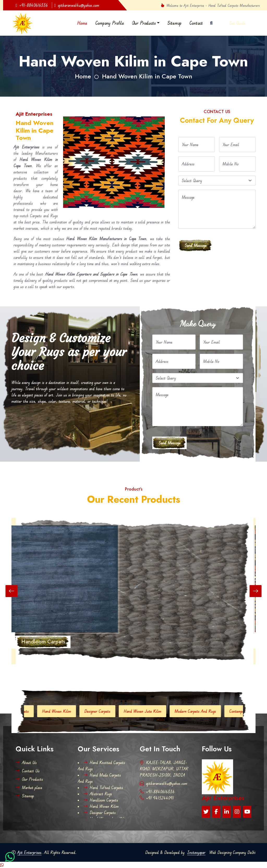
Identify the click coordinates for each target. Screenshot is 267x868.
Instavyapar (196, 852)
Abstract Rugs (98, 794)
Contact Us (28, 771)
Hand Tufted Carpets (103, 788)
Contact (196, 23)
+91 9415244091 (157, 798)
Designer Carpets (101, 711)
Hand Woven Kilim (61, 711)
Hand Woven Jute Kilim (147, 711)
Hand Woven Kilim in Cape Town (147, 76)
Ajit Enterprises (29, 852)
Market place (29, 788)
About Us (26, 762)
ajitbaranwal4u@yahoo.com (77, 5)
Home (82, 23)
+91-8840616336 (32, 5)
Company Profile (110, 23)
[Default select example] (217, 181)
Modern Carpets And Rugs (199, 711)
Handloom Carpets (101, 800)
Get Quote (237, 23)
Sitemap (174, 23)
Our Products (144, 23)
